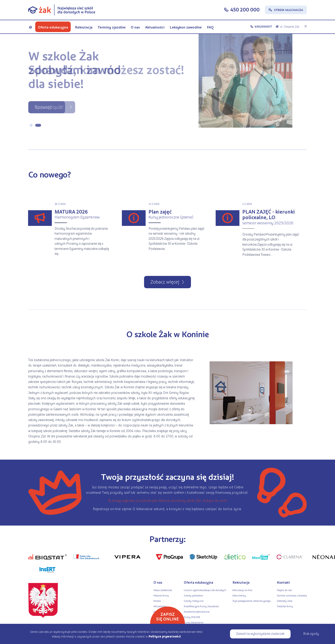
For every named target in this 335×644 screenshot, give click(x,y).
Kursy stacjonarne (194, 622)
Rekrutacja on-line (242, 590)
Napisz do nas (284, 590)
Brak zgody (311, 633)
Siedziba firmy (285, 606)
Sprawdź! (44, 107)
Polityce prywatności (165, 636)
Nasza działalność (163, 590)
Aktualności (155, 27)
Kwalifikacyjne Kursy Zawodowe (201, 606)
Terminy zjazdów (112, 27)
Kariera (157, 601)
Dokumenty (239, 595)
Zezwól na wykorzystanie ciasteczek (260, 633)
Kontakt (283, 582)
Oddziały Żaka (285, 601)
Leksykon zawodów (186, 27)
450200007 (263, 26)
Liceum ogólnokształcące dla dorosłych (205, 590)
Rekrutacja (84, 27)
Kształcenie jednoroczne (197, 611)
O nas (135, 27)
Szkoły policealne (193, 595)
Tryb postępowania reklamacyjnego (252, 601)
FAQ (210, 27)
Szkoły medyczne (194, 601)
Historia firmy (161, 595)
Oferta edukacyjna (53, 27)
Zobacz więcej (165, 282)
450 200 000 (245, 9)
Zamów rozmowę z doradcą (292, 595)
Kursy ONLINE (192, 617)
